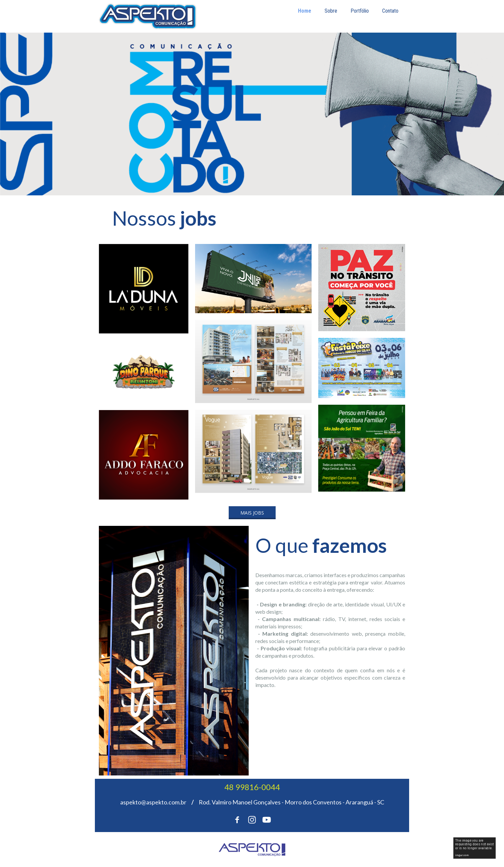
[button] (252, 513)
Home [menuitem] (305, 11)
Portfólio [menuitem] (360, 11)
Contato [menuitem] (390, 11)
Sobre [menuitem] (331, 11)
